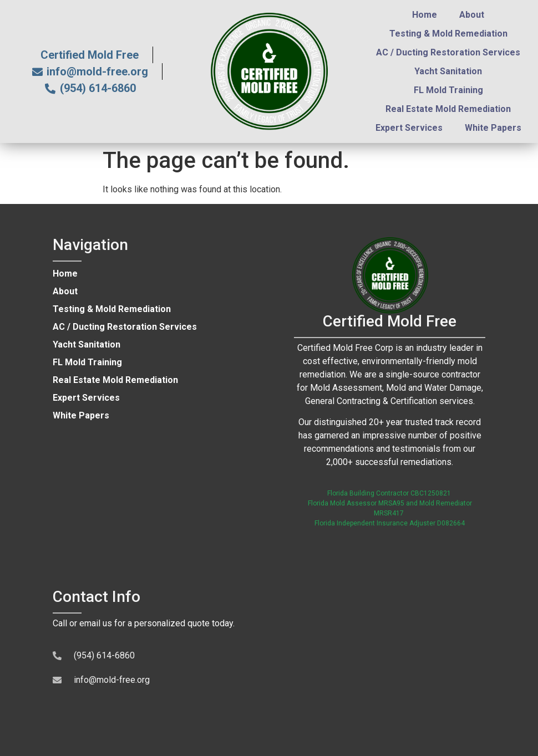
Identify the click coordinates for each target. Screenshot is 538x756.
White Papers (493, 128)
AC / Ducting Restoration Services (448, 52)
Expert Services (409, 128)
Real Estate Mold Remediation (448, 109)
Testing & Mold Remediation (448, 34)
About (472, 15)
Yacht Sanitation (448, 71)
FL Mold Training (448, 90)
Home (425, 15)
